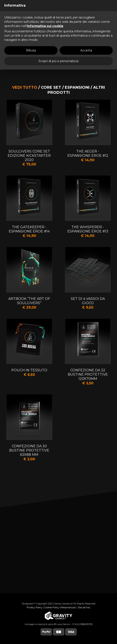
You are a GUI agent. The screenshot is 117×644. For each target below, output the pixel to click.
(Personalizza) (68, 607)
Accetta (86, 50)
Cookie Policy (52, 607)
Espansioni (77, 87)
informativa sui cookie (45, 26)
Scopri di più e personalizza (58, 61)
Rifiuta (31, 50)
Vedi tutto (25, 87)
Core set (51, 87)
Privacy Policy (35, 607)
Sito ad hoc (84, 607)
